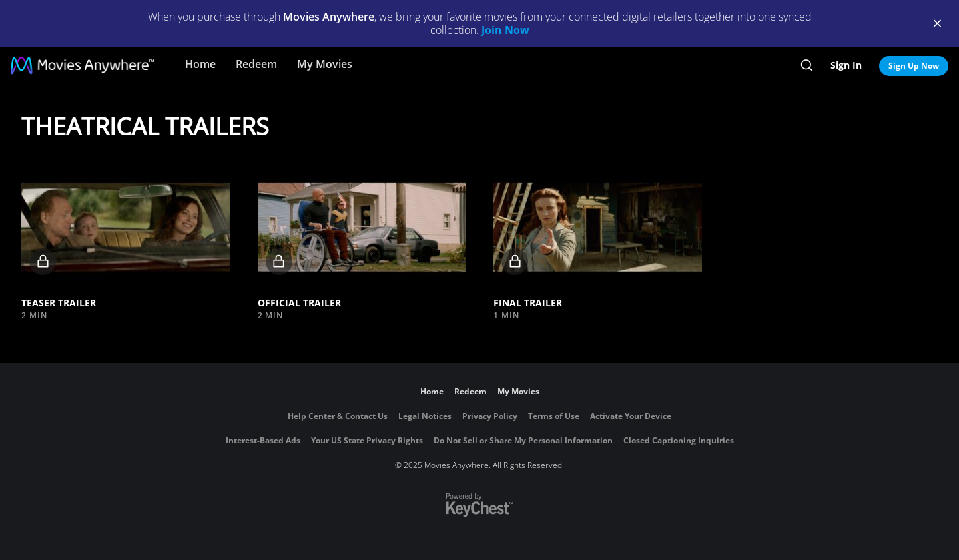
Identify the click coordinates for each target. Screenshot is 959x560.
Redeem (256, 64)
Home (200, 64)
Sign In (846, 65)
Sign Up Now (914, 66)
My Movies (325, 64)
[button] (126, 227)
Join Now (505, 30)
